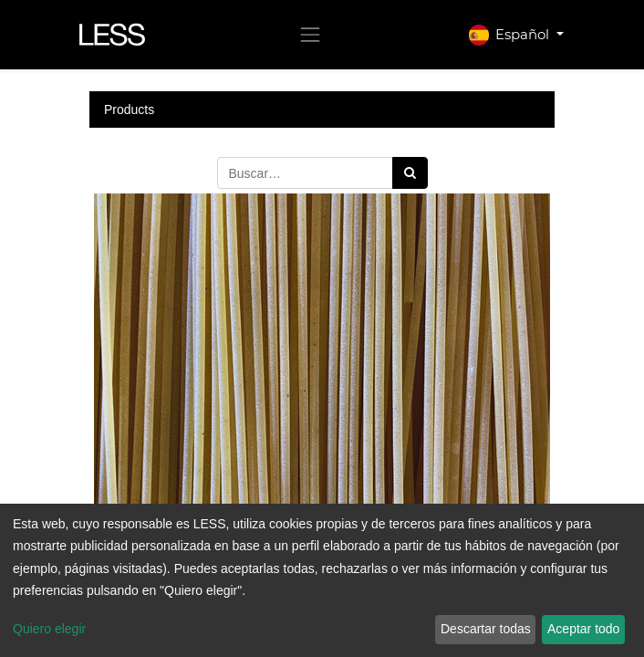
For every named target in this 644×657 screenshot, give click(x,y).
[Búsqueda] (410, 173)
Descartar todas (486, 629)
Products (129, 109)
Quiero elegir (49, 629)
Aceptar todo (583, 629)
